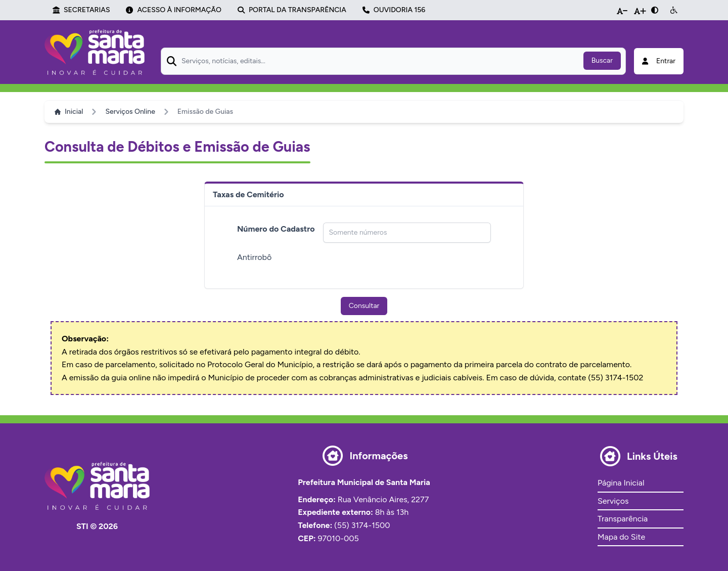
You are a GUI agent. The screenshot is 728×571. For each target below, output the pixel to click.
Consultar (364, 306)
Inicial (69, 112)
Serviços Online (130, 112)
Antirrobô (254, 257)
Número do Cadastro (276, 229)
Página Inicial (621, 483)
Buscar (602, 60)
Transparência (623, 519)
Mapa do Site (621, 537)
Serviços (613, 501)
